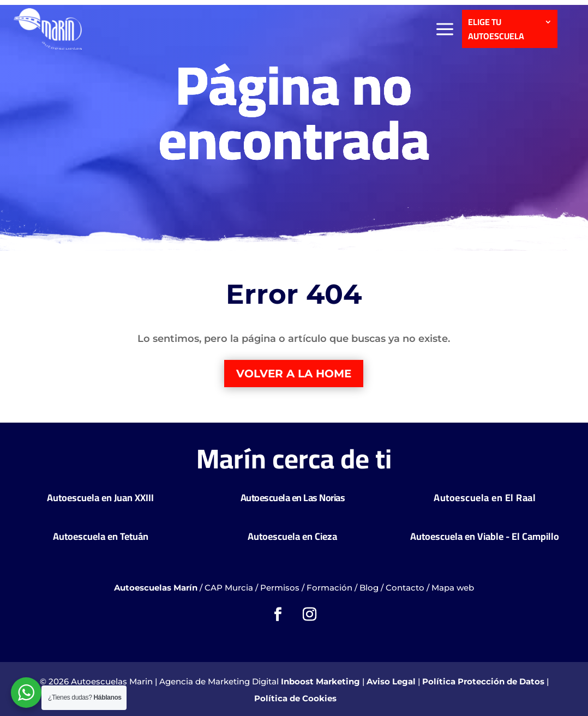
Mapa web (453, 588)
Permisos (280, 588)
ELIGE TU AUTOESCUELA (496, 30)
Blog (369, 588)
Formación (329, 588)
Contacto (405, 588)
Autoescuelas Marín (156, 588)
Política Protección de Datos (483, 681)
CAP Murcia (229, 588)
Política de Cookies (295, 698)
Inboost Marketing (320, 681)
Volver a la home (294, 374)
